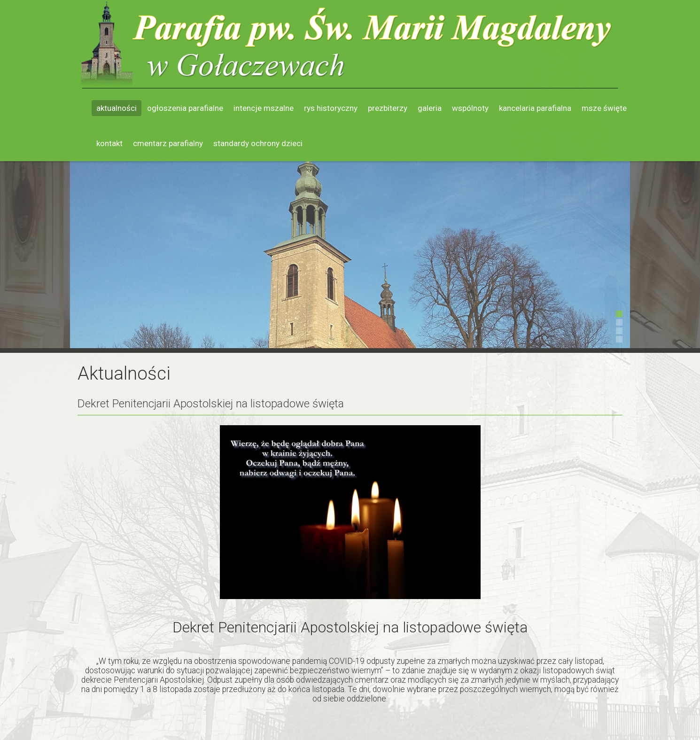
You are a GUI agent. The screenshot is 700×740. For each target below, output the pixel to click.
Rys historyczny (331, 108)
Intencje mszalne (264, 108)
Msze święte (604, 108)
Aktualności (117, 108)
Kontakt (109, 143)
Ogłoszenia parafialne (185, 108)
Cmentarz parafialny (168, 143)
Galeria (430, 108)
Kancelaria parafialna (535, 108)
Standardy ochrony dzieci (258, 143)
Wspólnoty (470, 108)
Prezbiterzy (388, 108)
